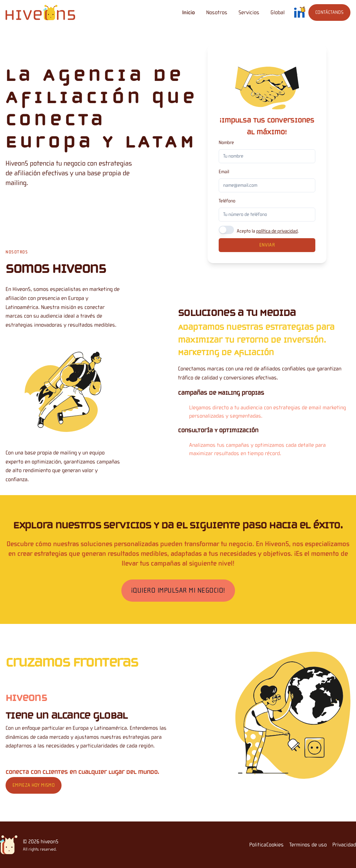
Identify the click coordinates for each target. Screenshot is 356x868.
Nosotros (217, 12)
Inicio (189, 12)
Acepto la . (268, 231)
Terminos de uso (308, 845)
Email (224, 172)
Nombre (226, 143)
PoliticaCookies (266, 845)
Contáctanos (329, 12)
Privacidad (344, 845)
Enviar (267, 245)
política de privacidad (277, 231)
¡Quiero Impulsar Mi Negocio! (178, 590)
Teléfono (227, 201)
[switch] (226, 230)
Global (278, 12)
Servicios (249, 12)
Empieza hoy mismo (34, 785)
